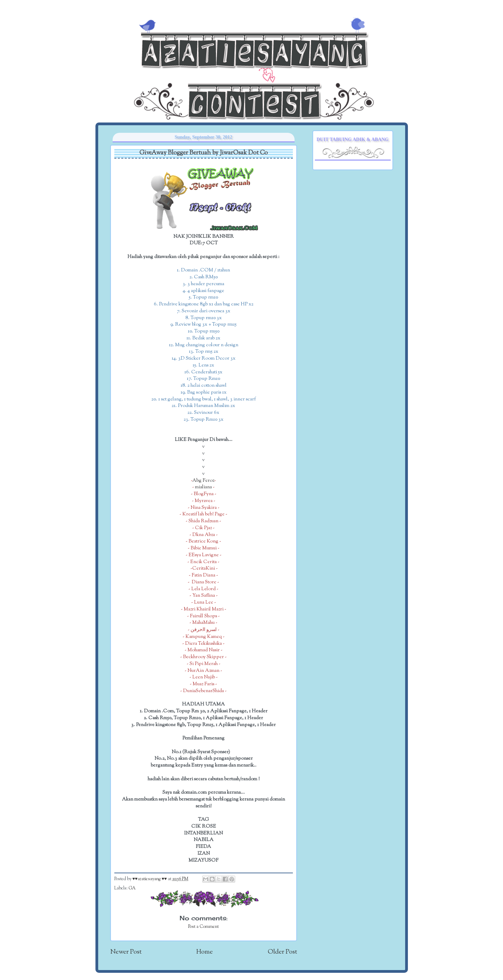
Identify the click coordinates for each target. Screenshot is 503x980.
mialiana (203, 487)
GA (132, 888)
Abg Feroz (203, 481)
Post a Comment (203, 927)
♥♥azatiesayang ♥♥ (150, 879)
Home (205, 952)
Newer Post (126, 952)
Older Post (282, 952)
